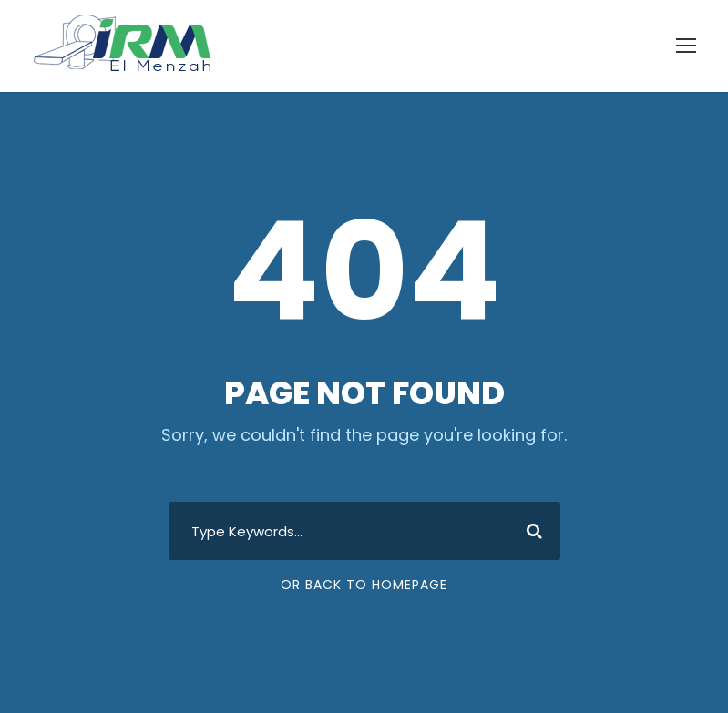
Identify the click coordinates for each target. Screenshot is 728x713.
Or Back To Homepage (364, 585)
